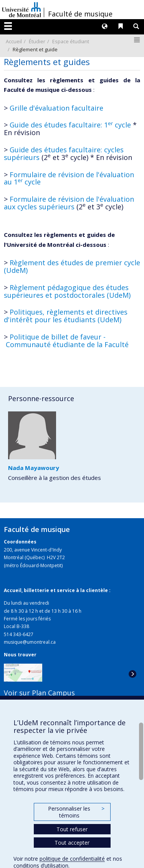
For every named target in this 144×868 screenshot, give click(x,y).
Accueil (14, 41)
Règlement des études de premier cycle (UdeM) (72, 266)
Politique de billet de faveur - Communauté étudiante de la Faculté (66, 341)
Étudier (37, 41)
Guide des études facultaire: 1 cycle (70, 125)
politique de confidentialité (72, 859)
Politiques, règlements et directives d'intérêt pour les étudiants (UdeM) (66, 316)
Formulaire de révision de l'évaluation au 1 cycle (69, 178)
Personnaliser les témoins (76, 812)
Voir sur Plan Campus (39, 693)
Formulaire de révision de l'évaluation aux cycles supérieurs (69, 203)
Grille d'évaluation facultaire (56, 108)
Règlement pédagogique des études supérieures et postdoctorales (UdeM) (67, 291)
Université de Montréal (22, 10)
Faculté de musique (80, 14)
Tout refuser (72, 829)
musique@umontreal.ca (30, 642)
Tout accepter (72, 843)
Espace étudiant (71, 41)
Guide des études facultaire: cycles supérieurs (64, 153)
